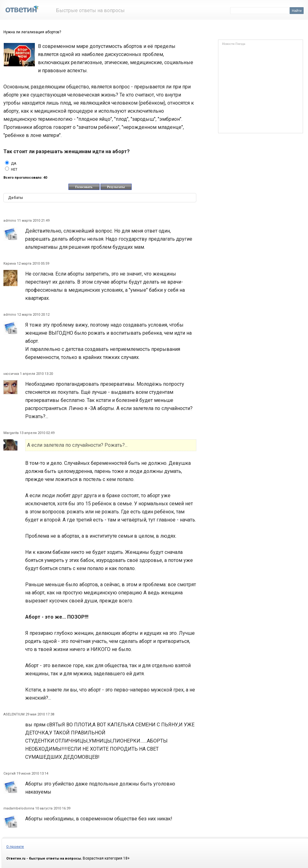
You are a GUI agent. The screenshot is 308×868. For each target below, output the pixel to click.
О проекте (15, 847)
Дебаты (16, 198)
